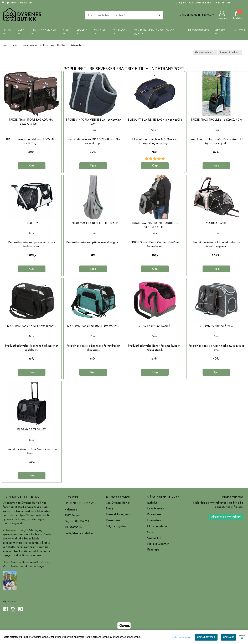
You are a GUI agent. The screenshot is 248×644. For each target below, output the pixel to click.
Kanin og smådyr (43, 30)
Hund (7, 30)
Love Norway (156, 509)
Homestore (154, 520)
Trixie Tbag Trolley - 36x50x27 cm (216, 120)
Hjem (4, 45)
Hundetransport (29, 45)
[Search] (124, 15)
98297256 (76, 527)
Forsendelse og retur (119, 515)
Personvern (113, 520)
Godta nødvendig (206, 637)
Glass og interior (157, 526)
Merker (220, 30)
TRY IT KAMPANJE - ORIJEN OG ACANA (154, 32)
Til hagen (120, 30)
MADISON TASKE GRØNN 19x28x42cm (93, 327)
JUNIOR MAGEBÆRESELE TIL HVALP (93, 223)
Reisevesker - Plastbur (53, 45)
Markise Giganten (158, 544)
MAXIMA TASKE (216, 223)
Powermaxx (154, 515)
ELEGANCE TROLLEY (32, 430)
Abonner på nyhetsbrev (226, 517)
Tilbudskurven (198, 30)
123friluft (153, 503)
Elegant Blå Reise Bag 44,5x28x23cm (155, 120)
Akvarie (82, 30)
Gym (150, 532)
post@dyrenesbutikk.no (79, 533)
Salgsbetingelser (116, 526)
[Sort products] (230, 53)
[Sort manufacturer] (205, 53)
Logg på (181, 3)
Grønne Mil (154, 538)
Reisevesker (75, 45)
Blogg (109, 509)
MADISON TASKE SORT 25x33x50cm (32, 327)
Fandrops (153, 550)
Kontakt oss (223, 3)
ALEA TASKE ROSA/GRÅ (155, 327)
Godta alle (228, 637)
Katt (21, 30)
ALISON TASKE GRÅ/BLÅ (216, 327)
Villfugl (100, 30)
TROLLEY (32, 223)
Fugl (66, 30)
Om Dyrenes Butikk (201, 3)
